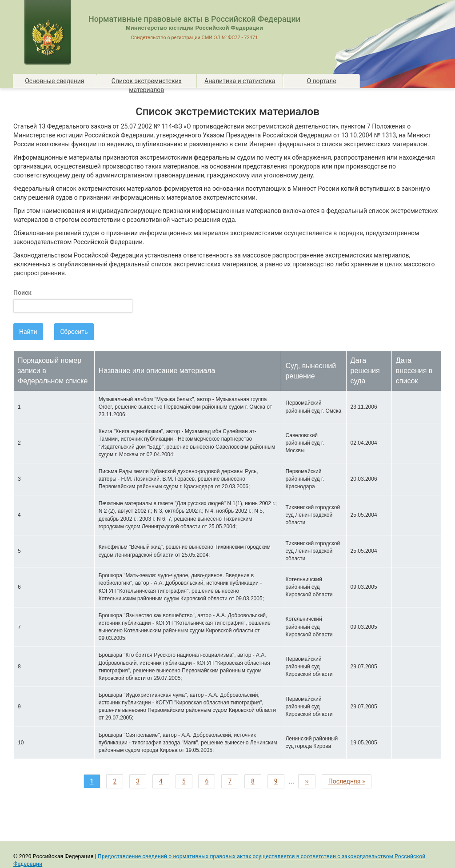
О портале (321, 81)
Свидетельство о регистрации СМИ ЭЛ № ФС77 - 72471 (194, 38)
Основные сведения (54, 81)
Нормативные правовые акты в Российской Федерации (194, 19)
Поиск (22, 293)
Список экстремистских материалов (147, 82)
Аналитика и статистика (240, 81)
